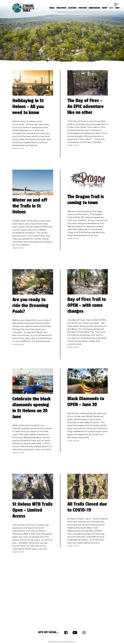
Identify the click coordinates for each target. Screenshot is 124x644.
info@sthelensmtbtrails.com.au (33, 596)
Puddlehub (71, 642)
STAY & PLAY (82, 8)
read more (18, 148)
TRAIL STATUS (61, 8)
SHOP (117, 8)
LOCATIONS (72, 8)
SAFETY (104, 8)
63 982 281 (23, 605)
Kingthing (59, 642)
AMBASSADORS (94, 8)
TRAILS (52, 8)
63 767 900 (21, 602)
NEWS (111, 8)
